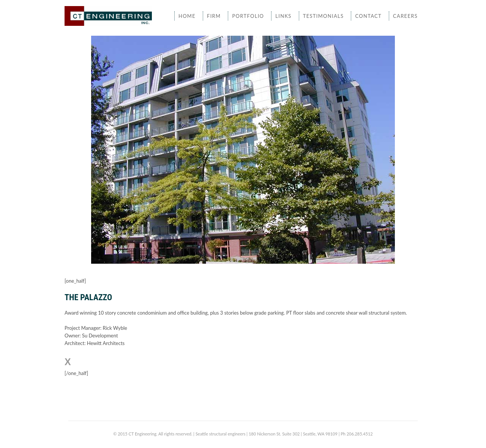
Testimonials (323, 16)
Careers (405, 16)
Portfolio (248, 16)
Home (187, 16)
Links (283, 16)
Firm (214, 16)
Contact (368, 16)
